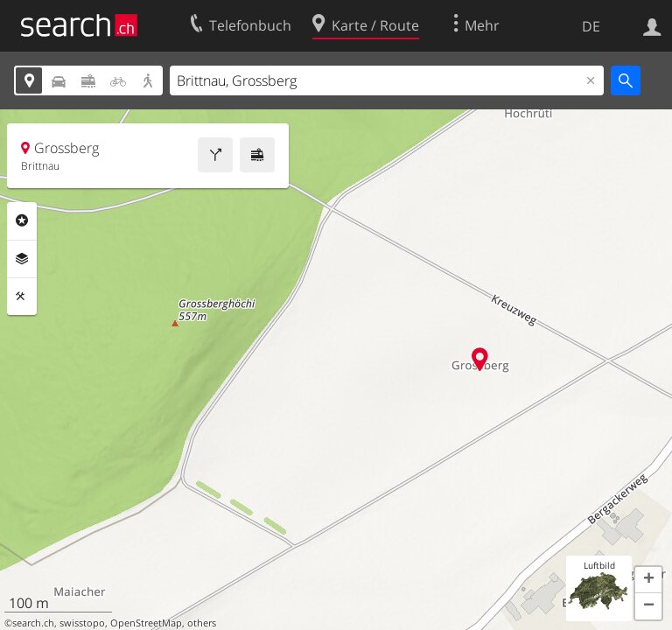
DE (591, 26)
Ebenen (22, 259)
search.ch (33, 623)
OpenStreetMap (146, 623)
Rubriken (22, 220)
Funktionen (22, 297)
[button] (648, 580)
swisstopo (82, 623)
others (202, 623)
